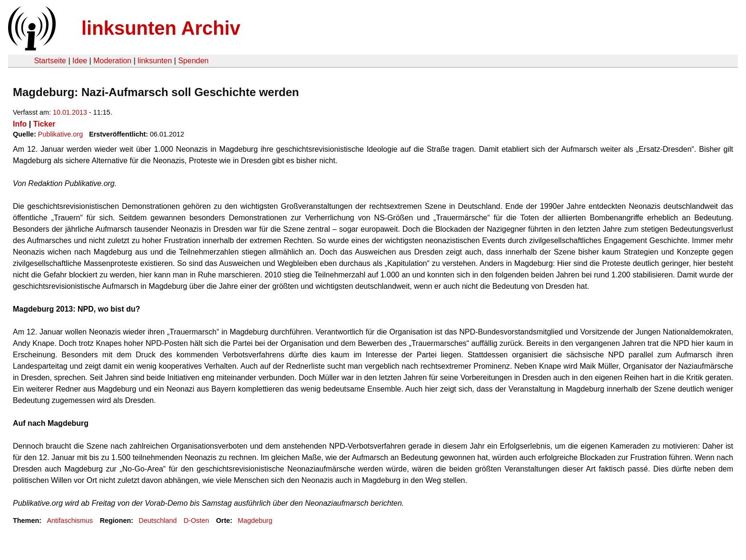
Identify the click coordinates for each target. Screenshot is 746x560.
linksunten (155, 61)
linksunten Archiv (161, 28)
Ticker (44, 124)
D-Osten (196, 521)
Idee (80, 61)
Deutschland (158, 521)
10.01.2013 (70, 112)
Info (20, 124)
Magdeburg (255, 521)
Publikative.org (60, 134)
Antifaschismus (70, 521)
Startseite (50, 61)
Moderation (112, 61)
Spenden (193, 61)
